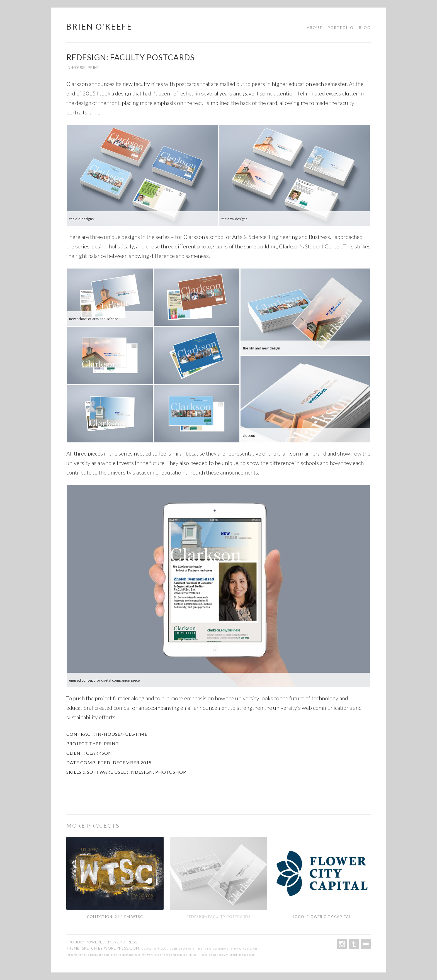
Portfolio (341, 28)
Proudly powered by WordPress (102, 942)
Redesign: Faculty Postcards (219, 917)
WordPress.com (122, 948)
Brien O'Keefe (99, 27)
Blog (365, 28)
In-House (76, 68)
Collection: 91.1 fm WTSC (115, 917)
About (315, 28)
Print (94, 68)
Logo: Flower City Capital (322, 917)
